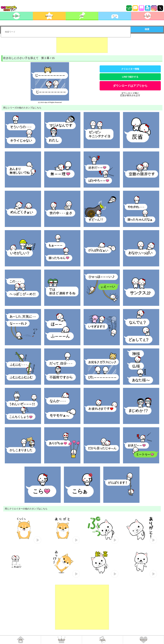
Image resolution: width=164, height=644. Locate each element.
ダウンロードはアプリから (130, 86)
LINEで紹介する (130, 77)
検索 (147, 29)
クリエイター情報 (130, 69)
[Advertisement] (82, 45)
